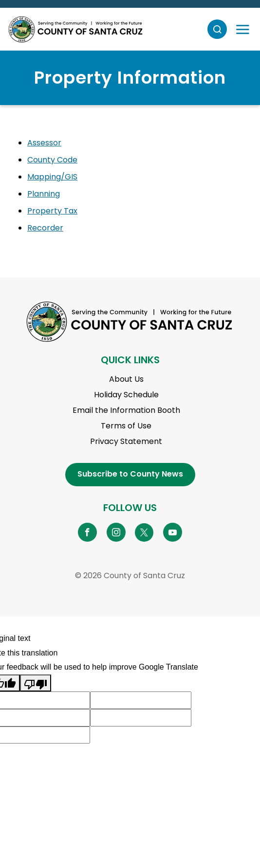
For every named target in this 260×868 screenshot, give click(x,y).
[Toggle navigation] (242, 29)
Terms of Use (126, 426)
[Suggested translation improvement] (141, 700)
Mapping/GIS (52, 177)
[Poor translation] (36, 683)
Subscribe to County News (130, 474)
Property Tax (52, 211)
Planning (44, 194)
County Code (52, 160)
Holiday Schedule (126, 395)
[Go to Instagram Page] (116, 532)
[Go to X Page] (144, 532)
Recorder (45, 228)
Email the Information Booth (126, 410)
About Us (126, 379)
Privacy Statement (126, 441)
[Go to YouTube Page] (172, 532)
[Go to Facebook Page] (88, 532)
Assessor (44, 143)
